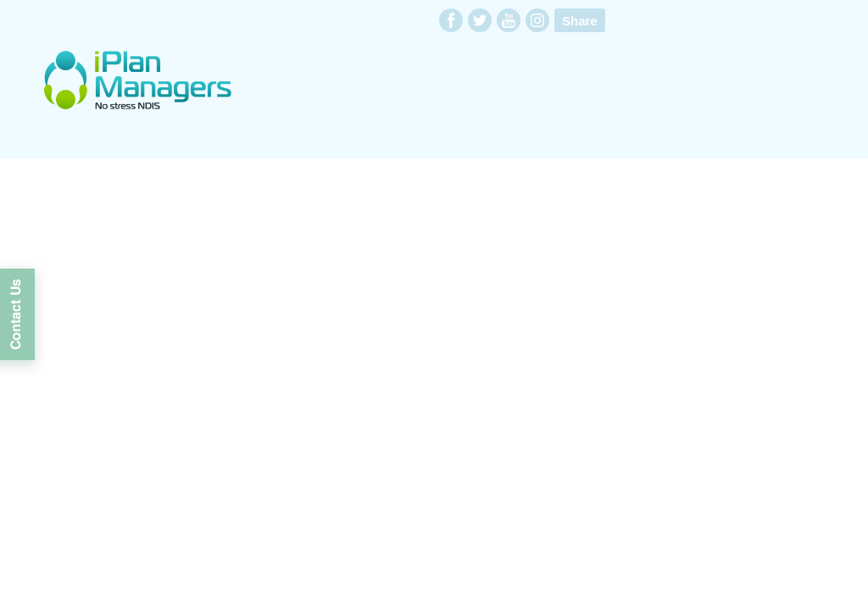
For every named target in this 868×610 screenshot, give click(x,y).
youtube (509, 20)
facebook (451, 20)
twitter (480, 20)
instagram (537, 20)
